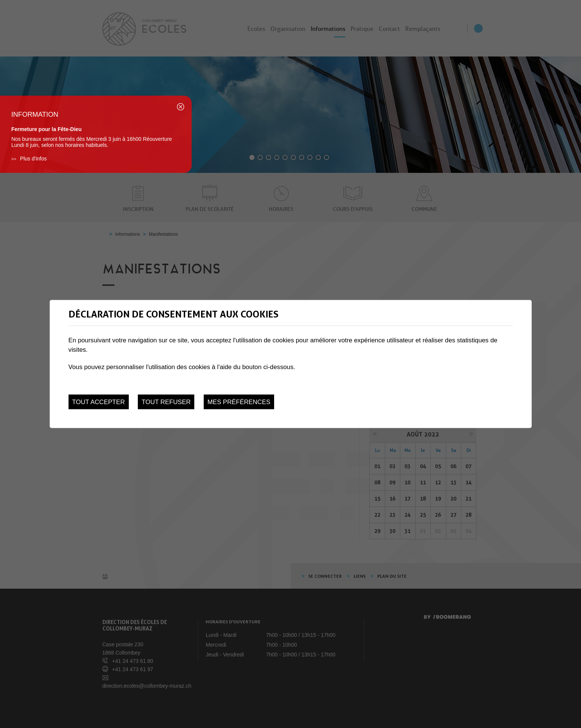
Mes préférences (239, 402)
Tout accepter (99, 402)
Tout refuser (166, 402)
